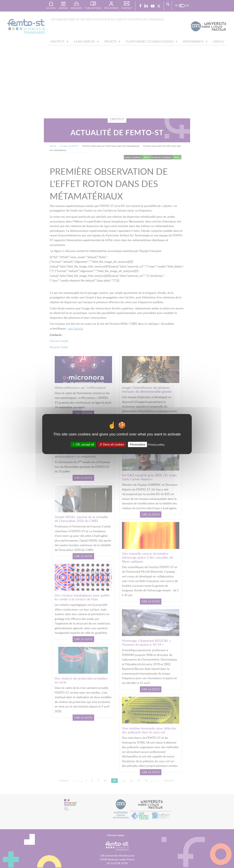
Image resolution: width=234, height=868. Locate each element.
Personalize (137, 444)
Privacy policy (156, 444)
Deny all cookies (112, 444)
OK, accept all (83, 444)
